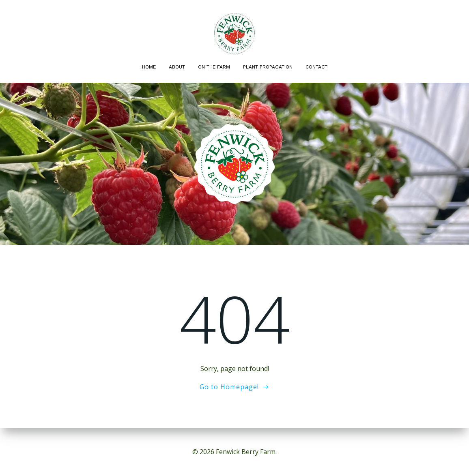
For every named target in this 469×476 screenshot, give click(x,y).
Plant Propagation (268, 67)
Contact (316, 67)
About (177, 67)
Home (149, 67)
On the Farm (214, 67)
